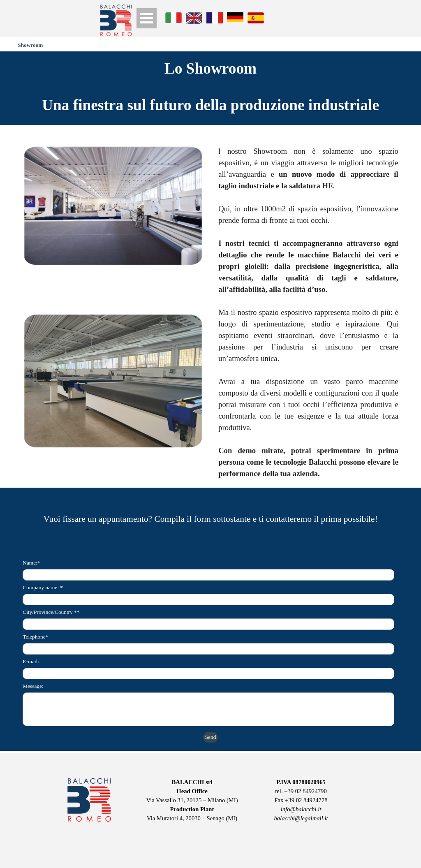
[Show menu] (147, 18)
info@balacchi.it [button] (301, 809)
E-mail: (31, 661)
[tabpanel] (210, 105)
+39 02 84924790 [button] (305, 791)
